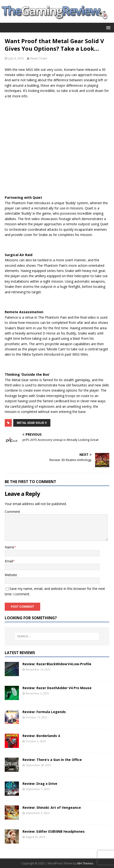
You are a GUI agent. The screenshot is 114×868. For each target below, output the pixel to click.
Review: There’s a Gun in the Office (52, 760)
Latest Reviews (20, 653)
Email (9, 561)
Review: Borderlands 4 (41, 736)
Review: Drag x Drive (40, 784)
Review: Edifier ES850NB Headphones (54, 831)
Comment (12, 512)
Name (9, 547)
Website (11, 575)
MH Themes (85, 863)
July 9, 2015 (16, 58)
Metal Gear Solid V (32, 423)
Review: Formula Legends (44, 712)
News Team (39, 58)
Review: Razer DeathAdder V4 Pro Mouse (57, 688)
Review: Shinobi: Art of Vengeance (52, 807)
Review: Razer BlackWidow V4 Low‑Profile (57, 664)
